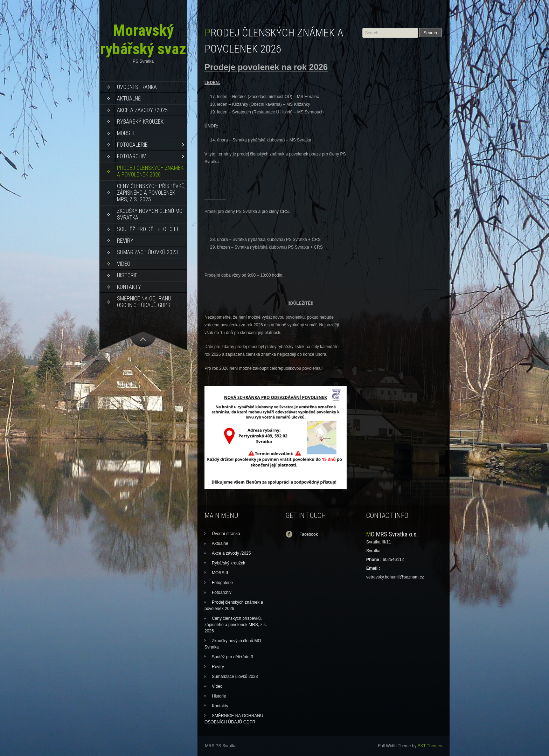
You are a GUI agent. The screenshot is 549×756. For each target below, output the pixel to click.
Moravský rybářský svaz (143, 40)
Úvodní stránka (137, 87)
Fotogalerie (132, 145)
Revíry (125, 241)
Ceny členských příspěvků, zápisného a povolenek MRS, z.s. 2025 (151, 193)
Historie (127, 275)
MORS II (125, 133)
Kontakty (129, 287)
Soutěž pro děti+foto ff (148, 229)
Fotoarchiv (131, 156)
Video (124, 264)
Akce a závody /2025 (142, 110)
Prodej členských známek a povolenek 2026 (150, 171)
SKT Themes (430, 746)
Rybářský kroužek (140, 122)
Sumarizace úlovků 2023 (147, 252)
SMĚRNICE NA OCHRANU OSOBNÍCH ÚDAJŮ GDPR (144, 302)
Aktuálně (129, 99)
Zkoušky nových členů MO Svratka (150, 214)
